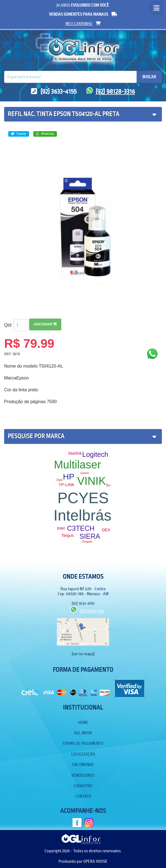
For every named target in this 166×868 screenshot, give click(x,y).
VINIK (92, 481)
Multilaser (77, 465)
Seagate (87, 542)
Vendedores (83, 775)
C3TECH (81, 528)
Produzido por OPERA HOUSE (83, 861)
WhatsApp (45, 134)
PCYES (83, 498)
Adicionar (45, 324)
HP (69, 477)
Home (83, 723)
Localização (83, 754)
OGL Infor (83, 733)
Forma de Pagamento (83, 743)
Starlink (75, 453)
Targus (67, 535)
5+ (108, 485)
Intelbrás (83, 515)
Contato (83, 796)
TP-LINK (67, 485)
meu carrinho (83, 24)
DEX (106, 530)
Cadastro (83, 786)
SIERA (90, 536)
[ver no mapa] (83, 654)
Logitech (95, 454)
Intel (61, 528)
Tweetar (19, 134)
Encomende (83, 765)
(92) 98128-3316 (111, 92)
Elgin (60, 480)
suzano (85, 473)
